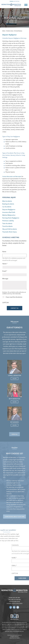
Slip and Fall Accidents (10, 229)
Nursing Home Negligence (11, 218)
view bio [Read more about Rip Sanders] (15, 416)
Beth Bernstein (14, 397)
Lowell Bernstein (14, 381)
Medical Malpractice (9, 215)
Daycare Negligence (9, 209)
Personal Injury (9, 197)
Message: (5, 278)
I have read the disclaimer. (14, 297)
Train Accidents (7, 223)
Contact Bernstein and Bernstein (12, 176)
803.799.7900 (16, 1)
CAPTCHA (5, 302)
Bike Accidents (7, 201)
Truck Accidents (7, 226)
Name (4, 251)
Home (4, 31)
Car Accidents (7, 207)
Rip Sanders (15, 414)
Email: (5, 271)
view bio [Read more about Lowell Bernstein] (15, 383)
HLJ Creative (17, 638)
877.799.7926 (17, 599)
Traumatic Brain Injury (10, 232)
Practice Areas (10, 31)
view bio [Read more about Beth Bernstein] (15, 399)
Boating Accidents (8, 204)
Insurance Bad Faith (9, 212)
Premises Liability (8, 221)
